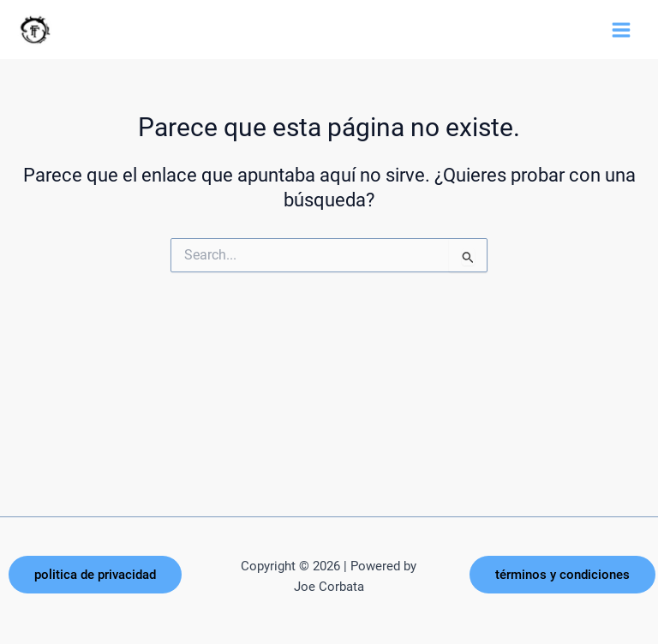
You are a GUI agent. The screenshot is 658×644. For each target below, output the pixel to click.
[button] (95, 575)
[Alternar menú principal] (621, 30)
